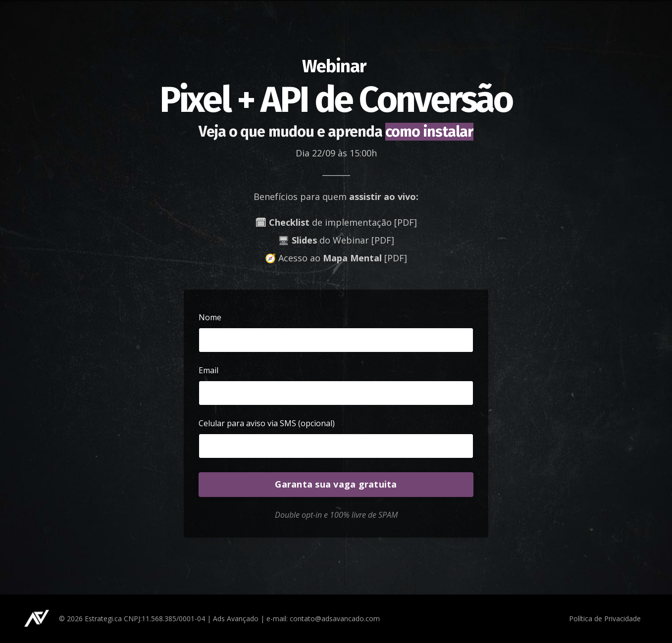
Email (208, 370)
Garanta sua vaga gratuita (336, 484)
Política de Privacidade (605, 618)
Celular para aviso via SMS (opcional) (267, 423)
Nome (210, 317)
